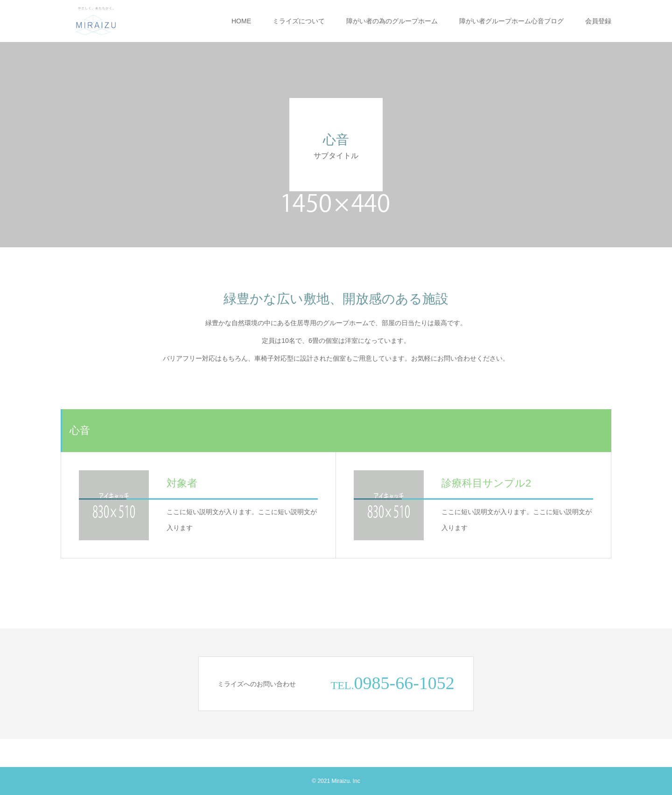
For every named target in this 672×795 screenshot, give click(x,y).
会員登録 (598, 21)
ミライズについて (299, 21)
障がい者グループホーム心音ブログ (511, 21)
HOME (241, 21)
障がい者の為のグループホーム (392, 21)
